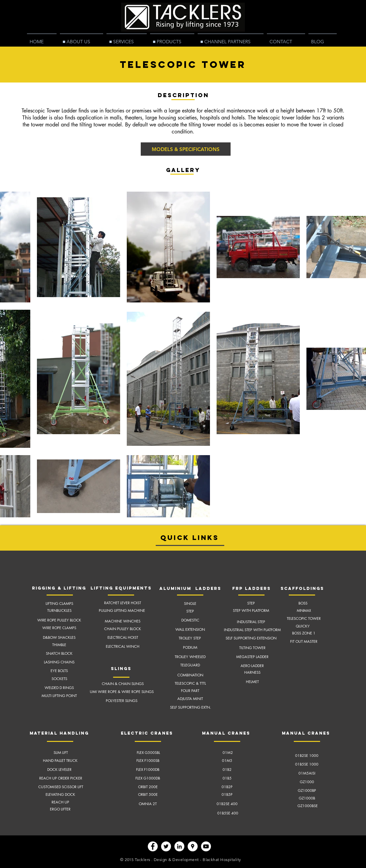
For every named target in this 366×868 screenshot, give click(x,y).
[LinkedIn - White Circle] (179, 846)
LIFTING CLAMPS (59, 603)
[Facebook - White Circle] (153, 846)
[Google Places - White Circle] (193, 846)
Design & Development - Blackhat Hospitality (197, 860)
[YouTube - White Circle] (206, 846)
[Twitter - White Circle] (166, 846)
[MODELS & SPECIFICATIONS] (186, 149)
